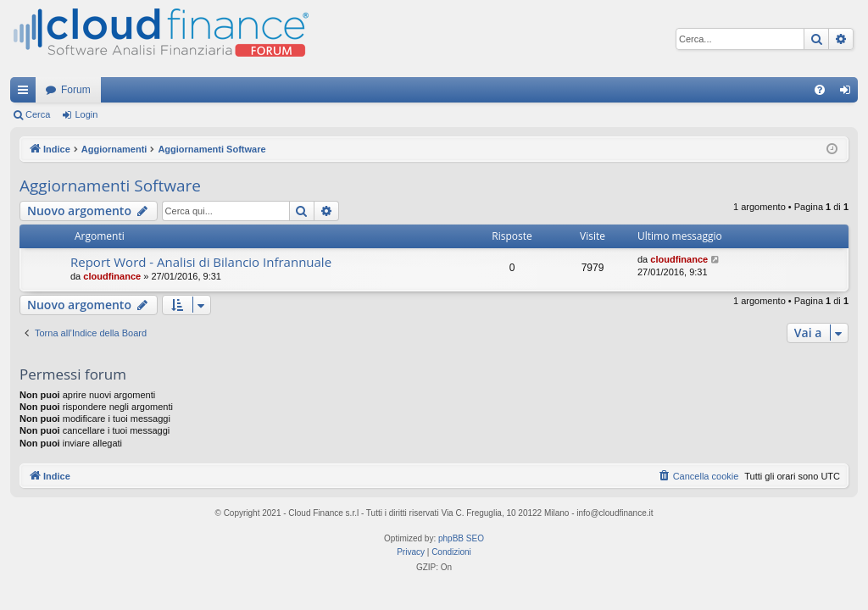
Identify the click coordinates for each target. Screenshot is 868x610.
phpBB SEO (461, 538)
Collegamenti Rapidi (26, 93)
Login (86, 114)
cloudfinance (112, 276)
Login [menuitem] (849, 93)
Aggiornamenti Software (110, 186)
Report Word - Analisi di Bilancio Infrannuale (201, 262)
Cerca (38, 114)
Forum (76, 90)
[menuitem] (820, 90)
